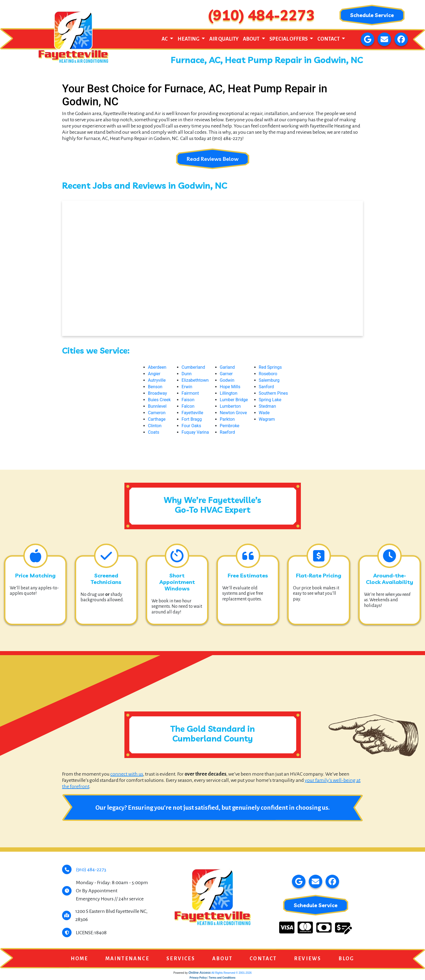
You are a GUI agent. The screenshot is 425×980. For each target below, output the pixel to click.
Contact (263, 959)
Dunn (187, 374)
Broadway (157, 393)
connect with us (127, 774)
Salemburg (269, 380)
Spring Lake (270, 400)
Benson (155, 387)
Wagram (267, 419)
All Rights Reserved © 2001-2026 (232, 973)
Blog (347, 959)
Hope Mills (230, 387)
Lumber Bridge (234, 400)
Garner (226, 374)
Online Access (199, 973)
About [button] (252, 39)
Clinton (155, 426)
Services (181, 959)
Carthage (157, 419)
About (222, 959)
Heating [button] (189, 39)
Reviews (308, 959)
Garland (227, 367)
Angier (154, 374)
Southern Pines (273, 393)
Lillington (229, 393)
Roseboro (268, 374)
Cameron (157, 413)
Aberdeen (157, 367)
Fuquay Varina (195, 432)
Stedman (268, 406)
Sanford (266, 387)
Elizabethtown (195, 380)
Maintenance (127, 959)
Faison (188, 400)
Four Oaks (191, 426)
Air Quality (224, 39)
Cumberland (193, 367)
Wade (264, 413)
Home (80, 959)
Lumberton (230, 406)
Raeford (227, 432)
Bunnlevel (157, 406)
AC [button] (165, 39)
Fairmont (190, 393)
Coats (154, 432)
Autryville (157, 380)
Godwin (227, 380)
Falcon (188, 406)
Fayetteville (192, 413)
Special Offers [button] (289, 39)
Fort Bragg (192, 419)
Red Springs (270, 367)
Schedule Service (372, 15)
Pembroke (230, 426)
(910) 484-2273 (261, 15)
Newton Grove (233, 413)
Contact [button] (329, 39)
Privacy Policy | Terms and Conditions (212, 978)
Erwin (187, 387)
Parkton (227, 419)
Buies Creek (159, 400)
